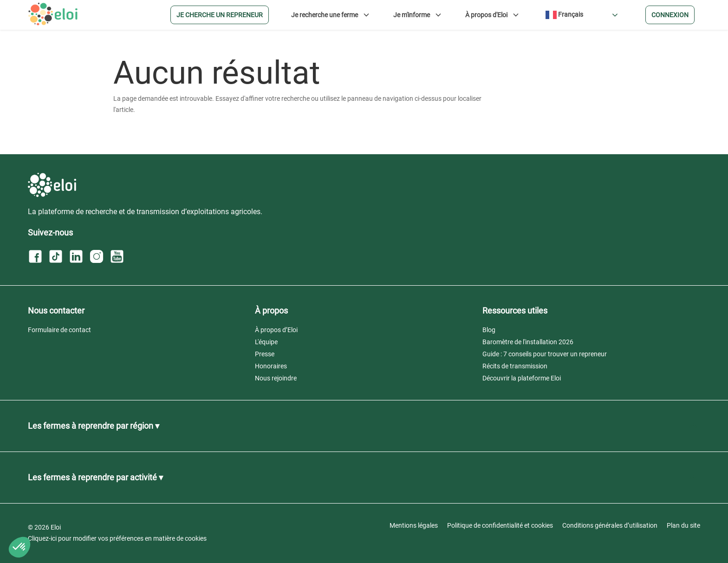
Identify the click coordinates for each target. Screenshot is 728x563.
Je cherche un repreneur (220, 15)
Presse (265, 354)
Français (564, 15)
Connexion (670, 15)
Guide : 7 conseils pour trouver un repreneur (545, 354)
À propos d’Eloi (276, 330)
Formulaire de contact (59, 330)
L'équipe (266, 342)
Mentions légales (414, 525)
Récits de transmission (515, 366)
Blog (489, 330)
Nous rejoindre (276, 378)
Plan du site (683, 525)
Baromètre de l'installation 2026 (528, 342)
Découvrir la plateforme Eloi (522, 378)
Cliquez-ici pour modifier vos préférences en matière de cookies (117, 538)
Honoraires (271, 366)
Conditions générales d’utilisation (610, 525)
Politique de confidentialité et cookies (500, 525)
